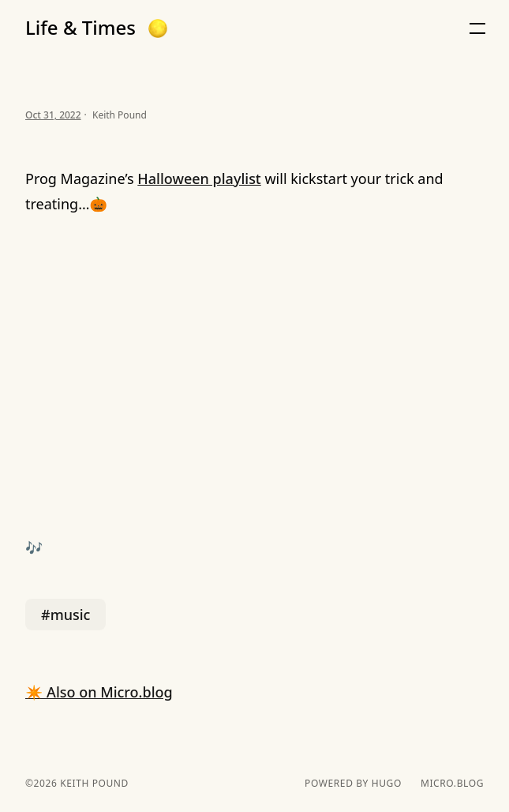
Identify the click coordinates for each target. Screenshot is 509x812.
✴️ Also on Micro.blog (99, 692)
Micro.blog (452, 784)
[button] (158, 28)
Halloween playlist (199, 179)
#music (65, 615)
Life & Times (80, 28)
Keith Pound (92, 783)
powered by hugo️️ (353, 784)
